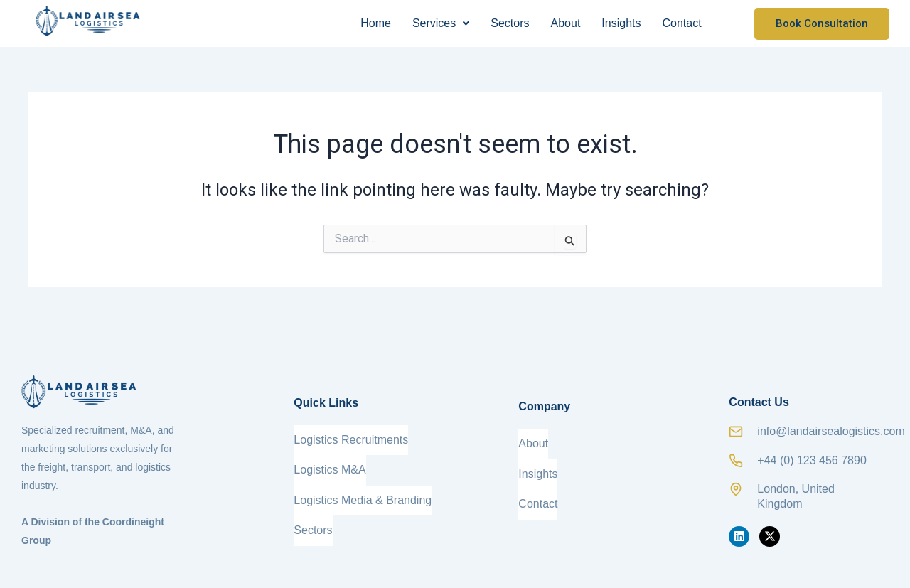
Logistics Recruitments (351, 440)
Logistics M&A (330, 463)
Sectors (510, 23)
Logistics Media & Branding (363, 485)
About (566, 23)
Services (441, 23)
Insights (621, 23)
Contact (681, 23)
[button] (441, 23)
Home (376, 23)
